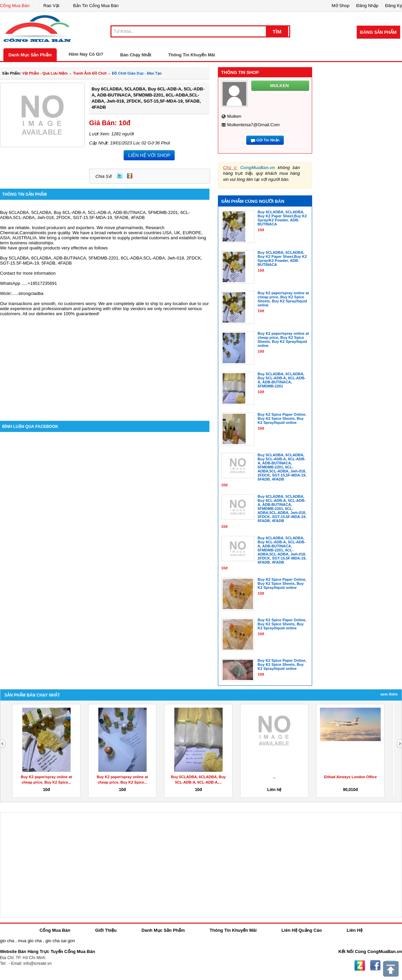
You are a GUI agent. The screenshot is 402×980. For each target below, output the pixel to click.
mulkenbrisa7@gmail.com (253, 125)
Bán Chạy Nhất (136, 55)
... (274, 777)
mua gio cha (30, 941)
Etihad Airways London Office (350, 777)
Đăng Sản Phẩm (378, 32)
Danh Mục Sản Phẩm (30, 55)
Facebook (375, 965)
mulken (234, 116)
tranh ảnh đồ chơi (90, 73)
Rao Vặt (52, 6)
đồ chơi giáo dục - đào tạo (137, 73)
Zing (130, 176)
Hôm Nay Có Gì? (86, 54)
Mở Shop (341, 6)
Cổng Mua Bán (15, 6)
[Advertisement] (105, 363)
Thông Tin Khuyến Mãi (192, 55)
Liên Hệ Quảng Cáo (301, 930)
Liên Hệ (355, 930)
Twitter (120, 176)
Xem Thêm (389, 694)
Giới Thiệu (106, 930)
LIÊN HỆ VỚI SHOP (149, 155)
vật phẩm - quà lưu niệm (45, 73)
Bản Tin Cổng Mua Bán (96, 6)
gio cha (7, 941)
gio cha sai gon (60, 941)
